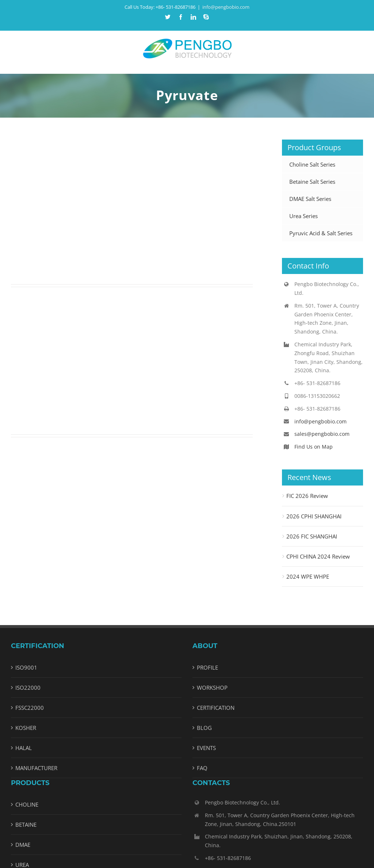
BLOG (204, 728)
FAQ (202, 768)
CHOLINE (27, 804)
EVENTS (206, 748)
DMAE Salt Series (310, 199)
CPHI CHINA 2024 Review (318, 556)
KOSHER (26, 728)
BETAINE (26, 825)
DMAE (23, 845)
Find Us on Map (314, 447)
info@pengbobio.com (226, 7)
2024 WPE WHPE (308, 576)
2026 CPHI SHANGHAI (314, 516)
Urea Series (304, 216)
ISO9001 (26, 667)
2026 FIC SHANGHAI (312, 536)
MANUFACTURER (36, 768)
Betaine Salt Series (312, 182)
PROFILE (207, 667)
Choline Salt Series (312, 164)
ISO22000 (28, 688)
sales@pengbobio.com (322, 434)
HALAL (24, 748)
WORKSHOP (212, 688)
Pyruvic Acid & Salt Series (321, 233)
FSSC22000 (30, 708)
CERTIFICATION (216, 708)
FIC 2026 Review (307, 496)
